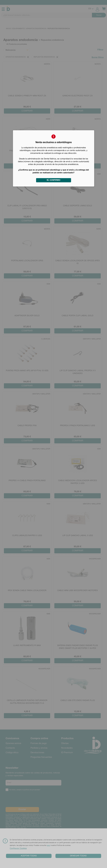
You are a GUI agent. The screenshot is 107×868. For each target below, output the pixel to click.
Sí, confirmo (53, 180)
